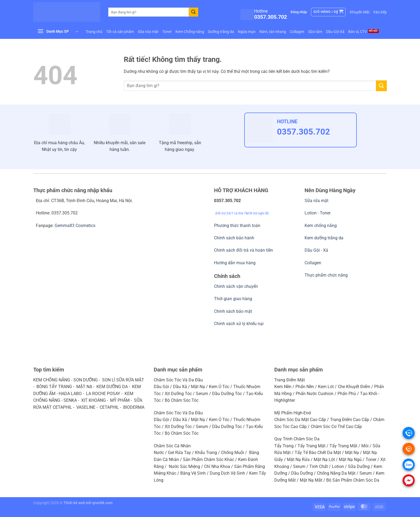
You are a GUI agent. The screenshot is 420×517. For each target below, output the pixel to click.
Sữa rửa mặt (148, 32)
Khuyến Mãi (360, 12)
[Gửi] (193, 12)
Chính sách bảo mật (233, 311)
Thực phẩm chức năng (326, 275)
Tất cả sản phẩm (120, 32)
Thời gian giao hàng (233, 299)
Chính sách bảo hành (234, 238)
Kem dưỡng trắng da (324, 238)
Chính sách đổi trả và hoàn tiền (243, 250)
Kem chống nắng (321, 226)
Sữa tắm (315, 32)
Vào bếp (380, 12)
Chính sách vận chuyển (236, 286)
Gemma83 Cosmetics (75, 226)
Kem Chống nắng (190, 32)
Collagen (297, 32)
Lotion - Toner (318, 213)
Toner (167, 32)
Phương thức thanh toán (237, 226)
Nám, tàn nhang (273, 32)
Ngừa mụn (247, 32)
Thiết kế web (74, 503)
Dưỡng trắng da (221, 32)
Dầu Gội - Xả (316, 250)
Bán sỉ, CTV (358, 32)
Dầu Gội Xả (335, 32)
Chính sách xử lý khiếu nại (239, 324)
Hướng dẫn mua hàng (235, 263)
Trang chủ (94, 32)
